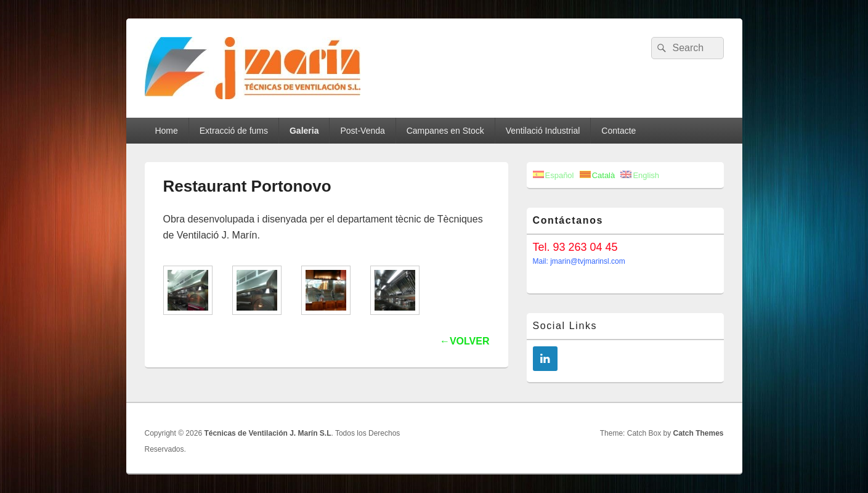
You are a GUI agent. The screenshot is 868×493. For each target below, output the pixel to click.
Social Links (565, 326)
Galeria (304, 131)
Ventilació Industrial (543, 131)
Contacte (619, 131)
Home (166, 131)
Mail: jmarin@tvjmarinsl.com (579, 261)
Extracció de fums (234, 131)
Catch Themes (698, 433)
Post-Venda (362, 131)
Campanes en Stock (445, 131)
